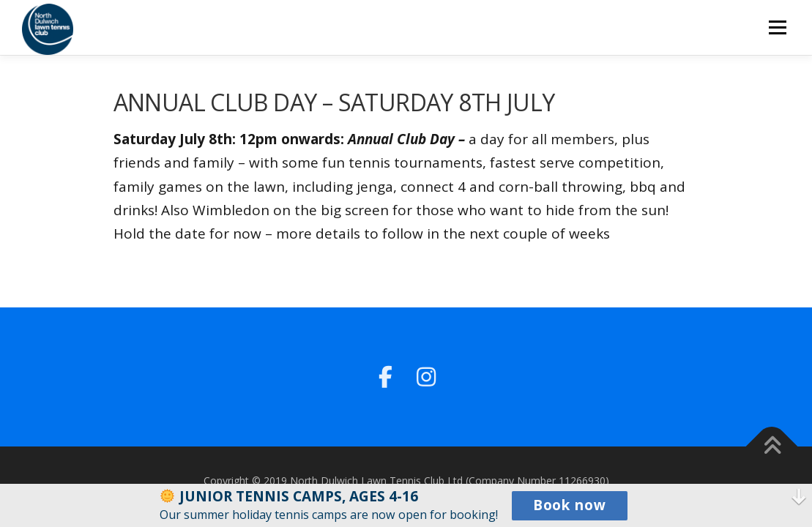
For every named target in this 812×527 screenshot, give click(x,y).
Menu (777, 27)
